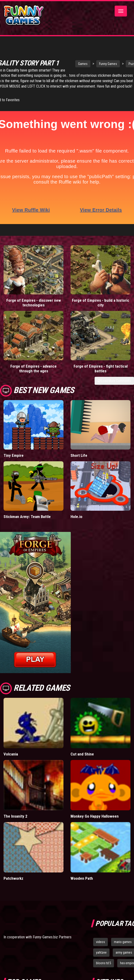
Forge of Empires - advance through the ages (33, 369)
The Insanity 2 (15, 816)
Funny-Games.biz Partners (52, 937)
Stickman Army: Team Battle (27, 517)
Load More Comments (114, 381)
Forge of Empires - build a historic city (101, 303)
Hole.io (76, 517)
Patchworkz (13, 878)
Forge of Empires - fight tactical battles (101, 369)
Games (83, 64)
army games (124, 952)
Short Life (79, 455)
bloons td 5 (104, 963)
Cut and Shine (82, 754)
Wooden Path (82, 878)
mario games (123, 942)
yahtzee (101, 952)
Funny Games (108, 64)
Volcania (11, 754)
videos (100, 942)
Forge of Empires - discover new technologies (34, 303)
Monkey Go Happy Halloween (95, 816)
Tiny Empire (14, 455)
